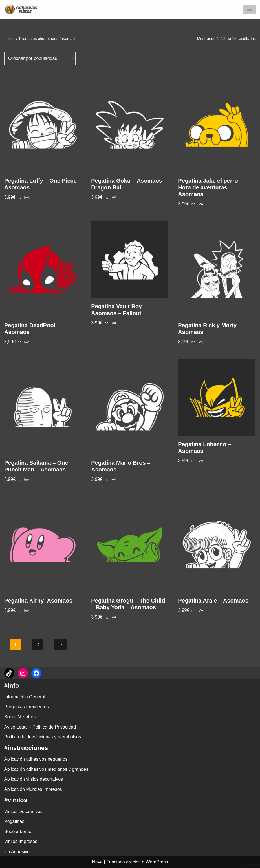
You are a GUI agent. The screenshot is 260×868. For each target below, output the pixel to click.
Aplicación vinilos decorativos (34, 779)
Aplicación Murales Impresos (33, 789)
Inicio (9, 39)
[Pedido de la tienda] (40, 59)
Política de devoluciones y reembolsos (43, 737)
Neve (97, 862)
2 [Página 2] (38, 644)
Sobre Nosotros (20, 717)
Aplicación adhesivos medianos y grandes (46, 769)
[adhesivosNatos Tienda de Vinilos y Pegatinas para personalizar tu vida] (23, 9)
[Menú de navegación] (249, 9)
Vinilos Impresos (21, 841)
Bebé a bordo (18, 832)
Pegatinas (14, 821)
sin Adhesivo (17, 852)
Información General (25, 697)
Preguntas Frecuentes (26, 707)
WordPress (157, 862)
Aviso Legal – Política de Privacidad (40, 727)
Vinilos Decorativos (23, 811)
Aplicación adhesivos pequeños (36, 759)
